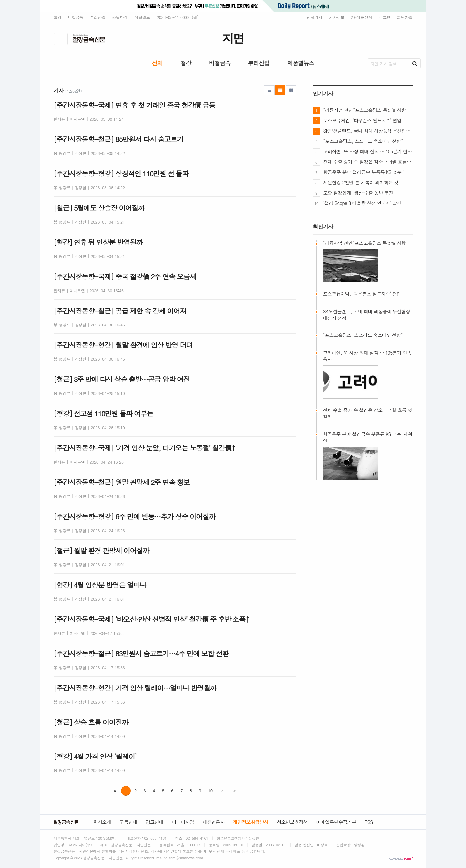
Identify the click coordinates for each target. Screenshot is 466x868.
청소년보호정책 (292, 822)
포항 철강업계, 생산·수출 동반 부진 (358, 193)
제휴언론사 (213, 822)
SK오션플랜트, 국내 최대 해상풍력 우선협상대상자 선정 (368, 131)
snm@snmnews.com (186, 858)
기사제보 (337, 17)
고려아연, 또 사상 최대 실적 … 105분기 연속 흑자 (368, 151)
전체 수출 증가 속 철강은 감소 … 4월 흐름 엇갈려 (368, 162)
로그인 (385, 17)
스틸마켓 (120, 17)
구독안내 (128, 822)
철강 (57, 17)
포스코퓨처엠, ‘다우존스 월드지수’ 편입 (363, 120)
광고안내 (155, 822)
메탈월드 (142, 17)
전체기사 (314, 17)
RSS (369, 822)
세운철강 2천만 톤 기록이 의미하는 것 (361, 182)
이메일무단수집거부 (336, 822)
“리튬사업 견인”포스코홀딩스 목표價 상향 (365, 110)
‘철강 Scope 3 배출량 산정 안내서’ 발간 (362, 203)
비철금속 (76, 17)
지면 (233, 38)
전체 (157, 63)
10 (210, 791)
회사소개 (102, 822)
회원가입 (405, 17)
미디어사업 (183, 822)
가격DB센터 (362, 17)
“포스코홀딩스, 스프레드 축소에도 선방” (363, 141)
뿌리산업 (98, 17)
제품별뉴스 (301, 63)
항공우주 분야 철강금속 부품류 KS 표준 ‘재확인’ (368, 172)
